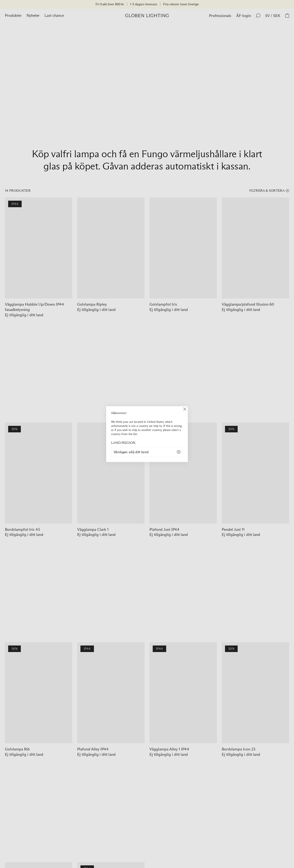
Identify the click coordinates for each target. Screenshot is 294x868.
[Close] (185, 409)
